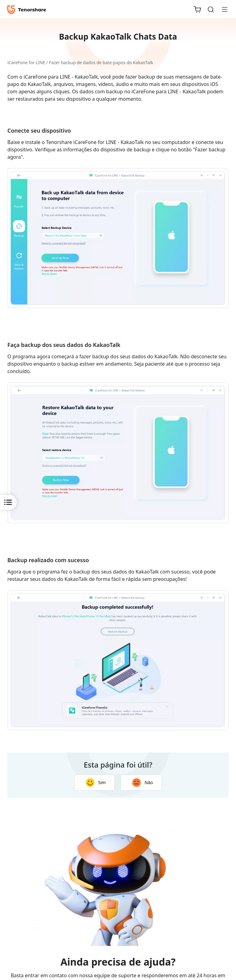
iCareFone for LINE (26, 62)
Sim (96, 783)
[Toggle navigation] (222, 9)
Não (143, 783)
